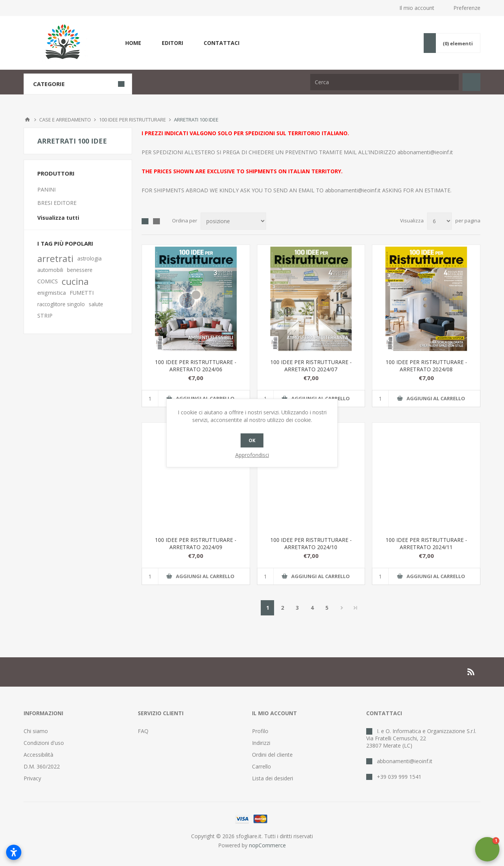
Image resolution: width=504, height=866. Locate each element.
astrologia (89, 258)
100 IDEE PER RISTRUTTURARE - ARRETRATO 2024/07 (311, 366)
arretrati (55, 259)
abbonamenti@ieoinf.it (425, 152)
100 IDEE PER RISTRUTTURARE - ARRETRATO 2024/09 (196, 543)
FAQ (143, 731)
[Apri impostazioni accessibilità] (14, 852)
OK (252, 440)
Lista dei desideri (273, 778)
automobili (50, 270)
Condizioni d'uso (44, 743)
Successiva (342, 608)
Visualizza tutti (58, 218)
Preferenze (467, 8)
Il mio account (417, 8)
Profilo (260, 731)
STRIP (45, 316)
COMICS (48, 281)
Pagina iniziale (27, 120)
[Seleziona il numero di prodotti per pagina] (439, 221)
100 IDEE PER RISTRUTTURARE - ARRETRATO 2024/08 (426, 366)
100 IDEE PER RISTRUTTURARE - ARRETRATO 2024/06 (196, 366)
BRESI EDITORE (57, 203)
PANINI (46, 189)
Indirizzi (261, 743)
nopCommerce (267, 845)
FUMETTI (82, 293)
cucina (75, 281)
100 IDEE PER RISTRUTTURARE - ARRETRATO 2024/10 (311, 543)
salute (96, 304)
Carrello (262, 766)
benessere (80, 270)
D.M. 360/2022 (42, 766)
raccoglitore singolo (61, 304)
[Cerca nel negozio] (384, 82)
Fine (356, 608)
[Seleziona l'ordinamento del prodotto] (233, 221)
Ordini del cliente (272, 755)
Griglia (145, 221)
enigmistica (52, 293)
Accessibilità (38, 755)
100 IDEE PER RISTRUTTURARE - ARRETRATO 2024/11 (426, 543)
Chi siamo (36, 731)
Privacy (32, 778)
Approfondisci (252, 455)
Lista (156, 221)
